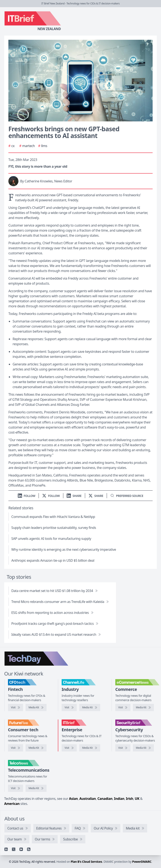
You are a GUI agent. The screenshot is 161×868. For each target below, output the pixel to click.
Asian (73, 799)
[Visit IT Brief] (69, 748)
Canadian (105, 799)
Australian (88, 799)
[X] (14, 849)
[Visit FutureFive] (16, 748)
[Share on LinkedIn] (74, 496)
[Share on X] (96, 496)
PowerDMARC (142, 862)
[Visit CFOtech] (16, 707)
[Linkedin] (6, 849)
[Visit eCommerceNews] (123, 707)
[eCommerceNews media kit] (143, 707)
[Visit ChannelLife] (69, 707)
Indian (119, 799)
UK (137, 799)
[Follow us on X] (51, 496)
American (12, 804)
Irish (130, 799)
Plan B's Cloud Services (86, 862)
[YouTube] (21, 849)
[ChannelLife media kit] (90, 707)
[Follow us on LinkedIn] (27, 496)
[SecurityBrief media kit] (143, 748)
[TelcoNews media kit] (36, 788)
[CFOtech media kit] (36, 707)
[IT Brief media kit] (90, 748)
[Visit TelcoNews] (16, 788)
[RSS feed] (29, 849)
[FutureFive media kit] (36, 748)
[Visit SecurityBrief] (123, 748)
